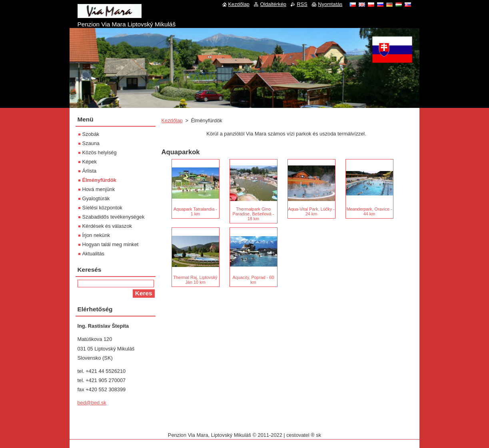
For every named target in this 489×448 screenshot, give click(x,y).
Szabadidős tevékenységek (114, 217)
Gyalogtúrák (96, 198)
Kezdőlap (172, 120)
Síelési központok (102, 208)
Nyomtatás (330, 4)
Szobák (91, 134)
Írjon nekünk (96, 235)
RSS (302, 4)
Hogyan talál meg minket (111, 244)
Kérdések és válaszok (107, 226)
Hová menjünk (99, 189)
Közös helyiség (100, 152)
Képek (90, 162)
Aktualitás (93, 254)
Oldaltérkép (273, 4)
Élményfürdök (99, 180)
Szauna (91, 143)
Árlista (90, 171)
